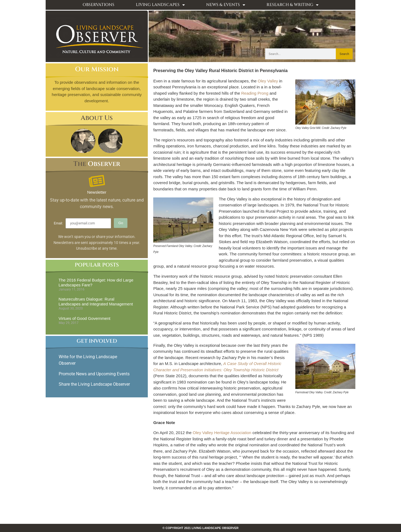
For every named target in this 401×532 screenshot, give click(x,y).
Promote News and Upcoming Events (94, 374)
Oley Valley (268, 81)
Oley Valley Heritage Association (222, 433)
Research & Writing (292, 5)
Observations (98, 5)
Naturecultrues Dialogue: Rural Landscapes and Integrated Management (96, 301)
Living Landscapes (160, 5)
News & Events (226, 5)
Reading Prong (255, 93)
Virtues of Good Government (85, 318)
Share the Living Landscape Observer (95, 384)
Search (344, 54)
